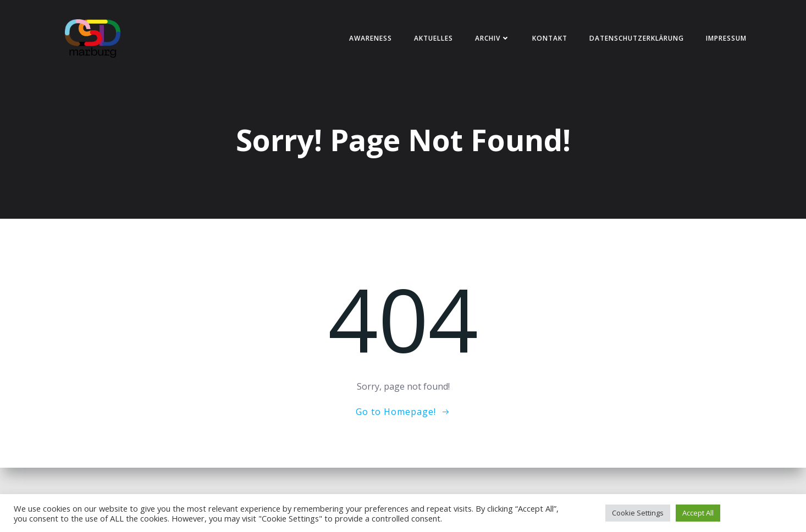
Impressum (726, 38)
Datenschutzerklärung (637, 38)
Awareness (371, 38)
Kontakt (550, 38)
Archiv (493, 38)
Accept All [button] (698, 513)
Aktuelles (434, 38)
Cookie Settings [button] (638, 513)
